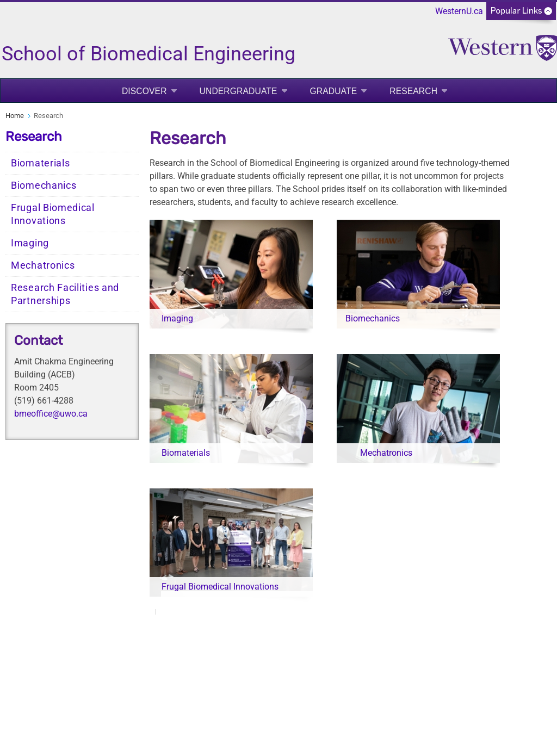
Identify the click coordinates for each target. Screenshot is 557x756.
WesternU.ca (459, 11)
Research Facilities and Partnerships (65, 294)
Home (15, 116)
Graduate (334, 91)
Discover (144, 91)
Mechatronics (43, 265)
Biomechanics (44, 185)
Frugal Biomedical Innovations (53, 214)
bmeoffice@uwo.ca (51, 414)
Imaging (30, 243)
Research (413, 91)
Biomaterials (40, 163)
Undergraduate (239, 91)
